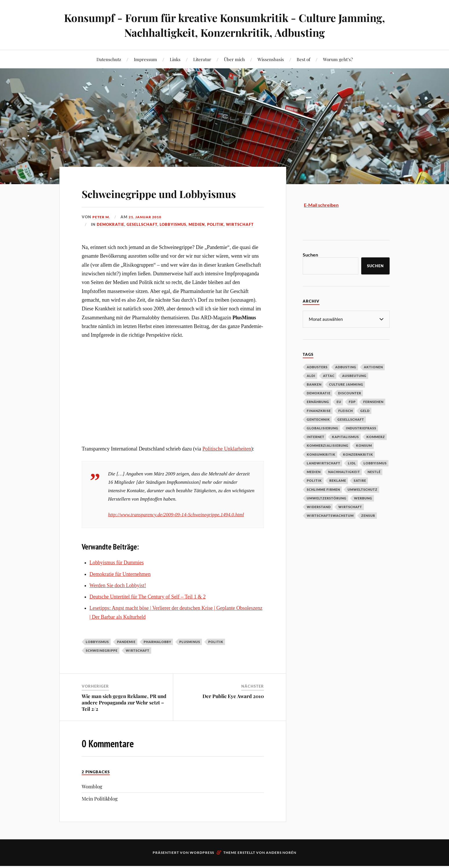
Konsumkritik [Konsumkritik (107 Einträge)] (321, 454)
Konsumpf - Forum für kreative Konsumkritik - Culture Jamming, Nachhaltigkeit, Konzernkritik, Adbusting (225, 25)
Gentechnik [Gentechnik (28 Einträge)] (318, 419)
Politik (215, 241)
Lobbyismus (173, 241)
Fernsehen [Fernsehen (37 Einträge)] (373, 401)
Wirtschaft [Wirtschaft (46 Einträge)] (350, 507)
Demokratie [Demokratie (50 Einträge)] (319, 393)
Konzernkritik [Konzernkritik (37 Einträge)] (358, 454)
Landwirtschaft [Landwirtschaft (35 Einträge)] (324, 463)
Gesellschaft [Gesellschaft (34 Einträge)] (351, 419)
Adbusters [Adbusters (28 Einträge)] (317, 367)
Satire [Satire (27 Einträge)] (360, 480)
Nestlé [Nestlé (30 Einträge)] (374, 471)
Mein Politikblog (100, 815)
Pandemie (126, 658)
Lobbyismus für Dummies (117, 579)
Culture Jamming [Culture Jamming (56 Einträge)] (346, 384)
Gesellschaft (142, 241)
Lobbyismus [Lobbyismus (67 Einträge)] (375, 463)
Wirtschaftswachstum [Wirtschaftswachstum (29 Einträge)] (330, 515)
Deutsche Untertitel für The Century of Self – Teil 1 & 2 (148, 613)
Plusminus (190, 658)
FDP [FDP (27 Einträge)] (352, 401)
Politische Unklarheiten (227, 466)
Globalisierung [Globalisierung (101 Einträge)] (323, 428)
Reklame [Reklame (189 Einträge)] (338, 480)
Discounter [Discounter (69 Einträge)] (350, 393)
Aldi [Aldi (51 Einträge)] (311, 375)
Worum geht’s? (338, 59)
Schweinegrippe (102, 667)
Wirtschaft (240, 241)
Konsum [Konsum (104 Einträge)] (364, 445)
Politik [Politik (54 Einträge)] (314, 480)
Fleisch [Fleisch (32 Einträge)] (346, 410)
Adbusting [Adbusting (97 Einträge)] (346, 367)
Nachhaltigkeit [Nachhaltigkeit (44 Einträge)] (344, 471)
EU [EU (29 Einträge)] (339, 401)
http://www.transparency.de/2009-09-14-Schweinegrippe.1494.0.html (176, 531)
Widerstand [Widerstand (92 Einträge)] (319, 507)
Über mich (234, 59)
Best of (303, 59)
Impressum (145, 59)
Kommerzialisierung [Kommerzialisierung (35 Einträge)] (328, 445)
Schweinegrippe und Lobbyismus (142, 201)
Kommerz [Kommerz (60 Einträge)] (376, 436)
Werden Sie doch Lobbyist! (118, 602)
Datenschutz (109, 59)
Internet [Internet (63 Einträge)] (316, 436)
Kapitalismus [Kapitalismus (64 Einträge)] (345, 436)
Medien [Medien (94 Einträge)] (314, 471)
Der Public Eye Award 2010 (233, 713)
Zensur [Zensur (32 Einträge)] (368, 515)
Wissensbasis (271, 59)
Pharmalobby (157, 658)
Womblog (92, 803)
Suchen (310, 255)
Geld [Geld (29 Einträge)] (365, 410)
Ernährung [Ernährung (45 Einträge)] (318, 401)
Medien (197, 241)
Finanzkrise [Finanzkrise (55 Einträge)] (319, 410)
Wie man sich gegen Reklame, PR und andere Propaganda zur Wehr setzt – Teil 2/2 (124, 719)
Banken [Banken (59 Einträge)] (314, 384)
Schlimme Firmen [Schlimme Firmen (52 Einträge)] (323, 489)
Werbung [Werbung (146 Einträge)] (363, 498)
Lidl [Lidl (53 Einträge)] (352, 463)
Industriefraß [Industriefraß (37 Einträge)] (361, 428)
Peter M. (102, 233)
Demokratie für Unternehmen (120, 591)
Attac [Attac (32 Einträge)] (329, 375)
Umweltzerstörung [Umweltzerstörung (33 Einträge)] (327, 498)
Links (175, 59)
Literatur (202, 59)
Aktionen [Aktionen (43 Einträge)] (373, 367)
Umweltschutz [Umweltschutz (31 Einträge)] (363, 489)
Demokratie (111, 241)
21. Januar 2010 (148, 233)
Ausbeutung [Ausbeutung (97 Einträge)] (354, 375)
